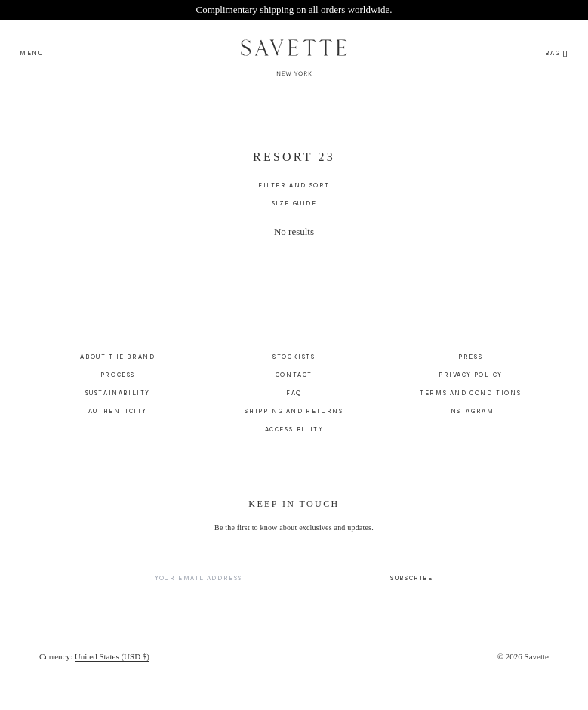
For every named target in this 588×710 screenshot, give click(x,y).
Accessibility (294, 437)
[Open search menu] (32, 52)
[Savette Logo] (294, 52)
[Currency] (94, 665)
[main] (294, 227)
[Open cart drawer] (557, 52)
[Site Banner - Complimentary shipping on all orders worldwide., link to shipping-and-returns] (294, 10)
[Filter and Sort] (294, 193)
